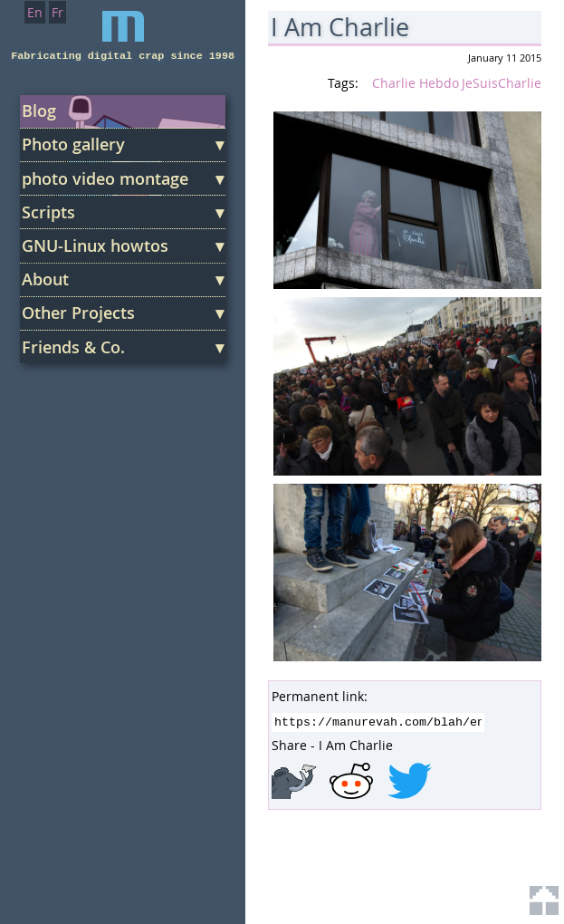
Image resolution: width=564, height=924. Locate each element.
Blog (39, 111)
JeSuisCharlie (502, 83)
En (35, 12)
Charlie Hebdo (416, 83)
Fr (57, 12)
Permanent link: (320, 696)
